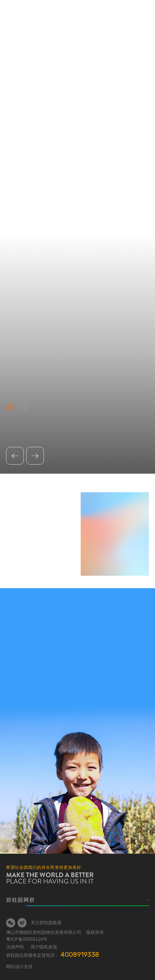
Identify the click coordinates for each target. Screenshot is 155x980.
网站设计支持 (19, 966)
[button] (35, 456)
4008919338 (80, 955)
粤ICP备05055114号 (27, 939)
